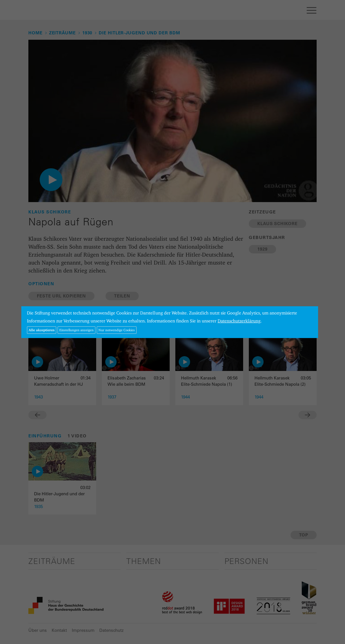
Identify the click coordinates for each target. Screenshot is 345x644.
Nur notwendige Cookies (117, 330)
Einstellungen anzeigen (76, 330)
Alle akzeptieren (42, 330)
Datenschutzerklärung (239, 321)
